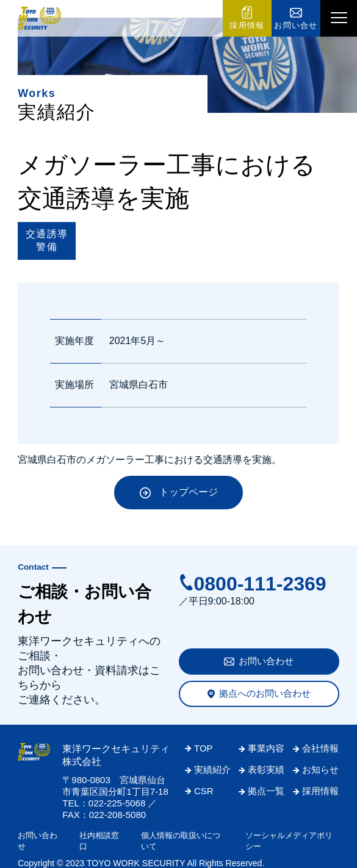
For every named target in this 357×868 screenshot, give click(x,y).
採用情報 (247, 25)
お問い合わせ (266, 661)
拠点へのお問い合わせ (265, 693)
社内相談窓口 (99, 841)
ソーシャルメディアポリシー (289, 841)
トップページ (189, 492)
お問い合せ (296, 25)
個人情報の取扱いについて (181, 841)
